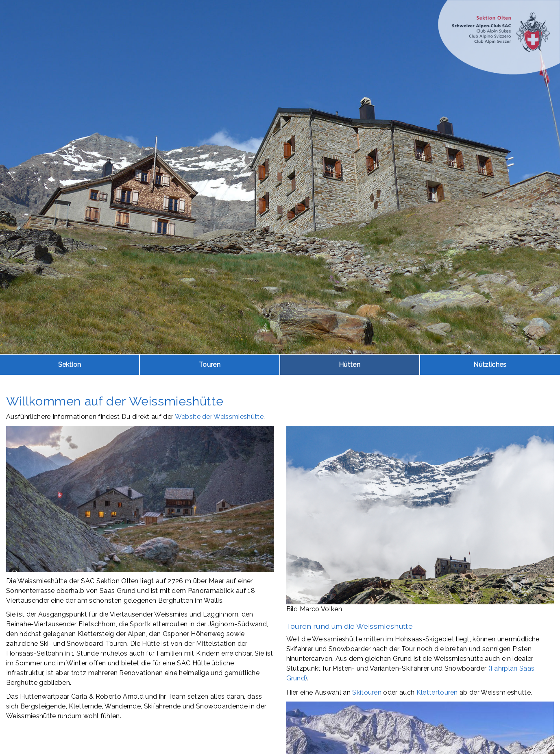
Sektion (70, 365)
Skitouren (367, 692)
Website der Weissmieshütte (219, 417)
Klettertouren (437, 692)
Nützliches (490, 365)
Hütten (350, 365)
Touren (210, 365)
